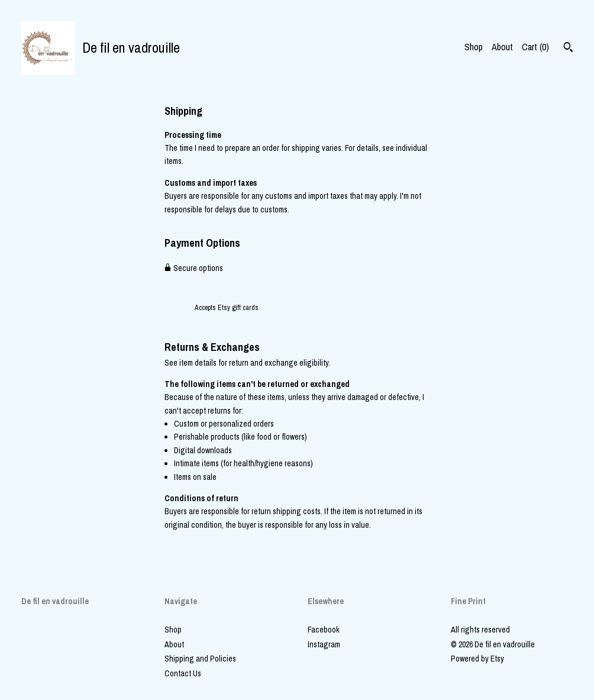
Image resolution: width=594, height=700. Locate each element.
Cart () (535, 47)
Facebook (324, 630)
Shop (474, 47)
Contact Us (183, 673)
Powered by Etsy (477, 659)
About (502, 47)
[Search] (568, 49)
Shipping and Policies (200, 659)
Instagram (324, 644)
